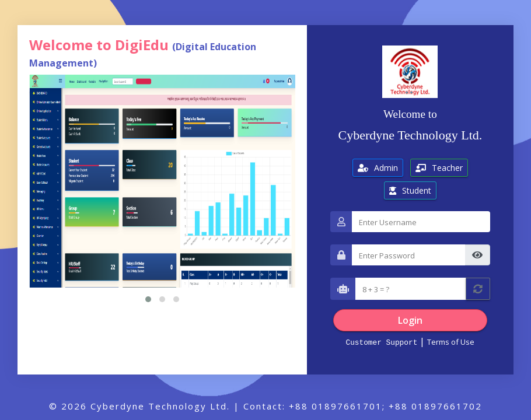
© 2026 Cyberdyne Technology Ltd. (139, 406)
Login (410, 320)
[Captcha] (411, 289)
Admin (378, 168)
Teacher (439, 168)
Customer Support (381, 342)
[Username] (421, 222)
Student (410, 190)
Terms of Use (451, 342)
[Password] (408, 255)
